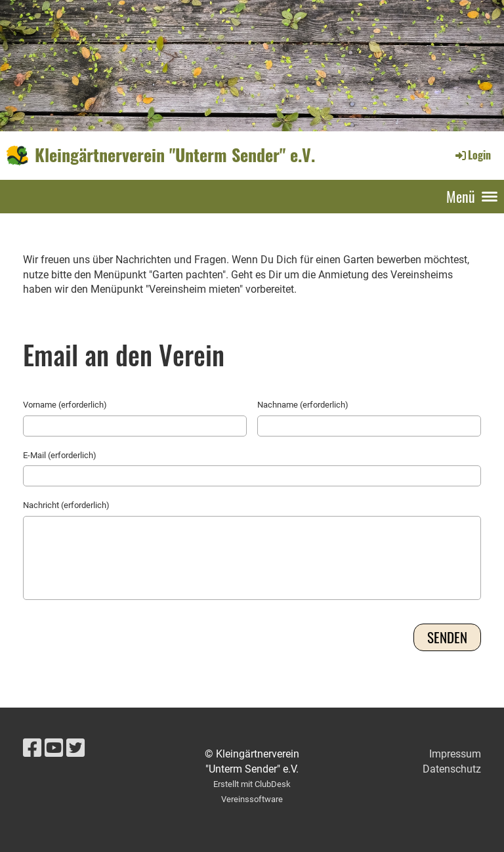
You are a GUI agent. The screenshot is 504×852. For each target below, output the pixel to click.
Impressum (455, 754)
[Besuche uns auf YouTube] (54, 748)
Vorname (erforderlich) (65, 405)
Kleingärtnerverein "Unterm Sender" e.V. (175, 155)
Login (472, 155)
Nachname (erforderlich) (303, 405)
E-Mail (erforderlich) (60, 455)
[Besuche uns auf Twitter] (75, 748)
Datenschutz (452, 769)
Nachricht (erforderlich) (66, 505)
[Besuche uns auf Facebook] (32, 748)
